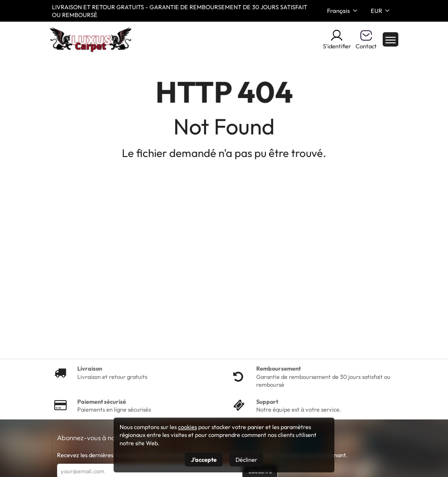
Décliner (246, 460)
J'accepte (204, 460)
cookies (187, 427)
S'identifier (337, 39)
